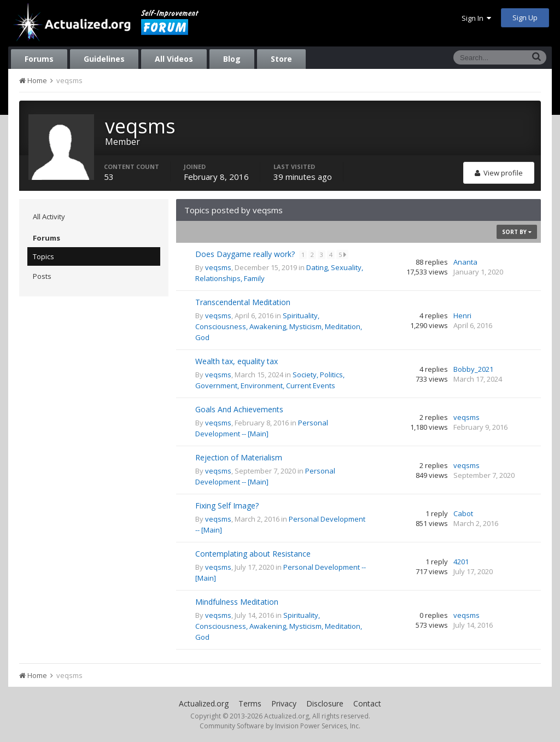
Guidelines (104, 59)
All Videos (174, 59)
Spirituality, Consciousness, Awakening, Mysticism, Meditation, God (279, 326)
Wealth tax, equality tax (237, 361)
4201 (461, 562)
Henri (462, 316)
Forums (39, 59)
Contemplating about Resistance (253, 554)
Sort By (517, 232)
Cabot (463, 513)
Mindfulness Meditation (237, 602)
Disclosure (325, 703)
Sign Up (525, 17)
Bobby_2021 (473, 369)
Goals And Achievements (239, 409)
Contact (367, 703)
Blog (232, 59)
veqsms (218, 267)
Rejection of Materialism (239, 457)
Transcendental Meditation (243, 302)
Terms (250, 703)
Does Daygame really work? (246, 254)
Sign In (476, 18)
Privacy (284, 703)
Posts (42, 276)
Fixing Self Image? (227, 506)
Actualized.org (204, 703)
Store (281, 59)
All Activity (49, 217)
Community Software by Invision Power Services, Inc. (280, 726)
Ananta (465, 262)
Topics (43, 256)
